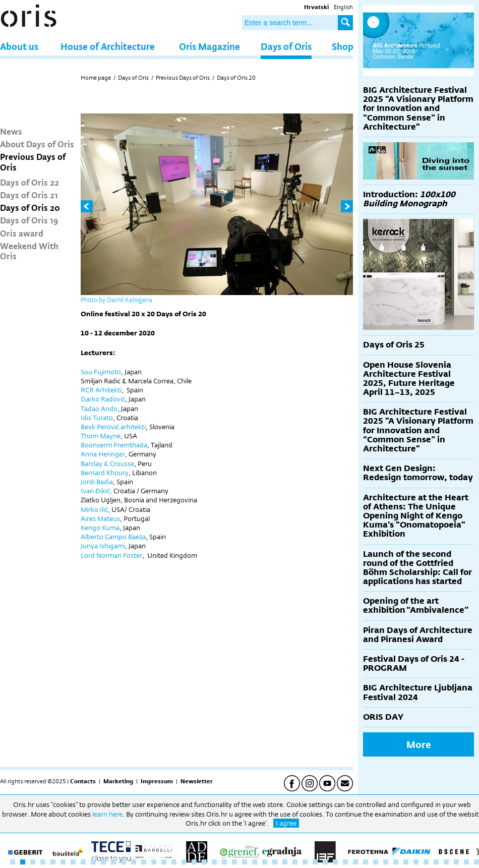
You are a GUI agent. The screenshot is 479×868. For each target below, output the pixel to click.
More (419, 744)
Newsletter (197, 781)
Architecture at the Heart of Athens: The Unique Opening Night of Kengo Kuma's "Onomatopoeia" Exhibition (416, 516)
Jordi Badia (97, 482)
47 (476, 862)
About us (19, 46)
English (343, 7)
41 (416, 862)
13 (134, 862)
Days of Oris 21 (29, 195)
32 (325, 862)
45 (456, 862)
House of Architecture (108, 46)
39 (396, 862)
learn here (107, 814)
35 (355, 862)
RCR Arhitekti (101, 390)
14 (144, 862)
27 (275, 862)
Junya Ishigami (103, 546)
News (11, 131)
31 (315, 862)
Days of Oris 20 (30, 207)
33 (335, 862)
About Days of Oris (37, 144)
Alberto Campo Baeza (113, 537)
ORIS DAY (383, 717)
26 (265, 862)
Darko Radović (103, 399)
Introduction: (409, 199)
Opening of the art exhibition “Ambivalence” (416, 605)
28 (285, 862)
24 (245, 862)
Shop (343, 46)
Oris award (22, 233)
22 (224, 862)
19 (194, 862)
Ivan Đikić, (96, 491)
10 (103, 862)
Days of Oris (286, 46)
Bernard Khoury (105, 473)
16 (164, 862)
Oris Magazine (209, 46)
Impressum (157, 781)
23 (234, 862)
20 (204, 862)
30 (305, 862)
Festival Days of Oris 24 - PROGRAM (414, 663)
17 (174, 862)
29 (295, 862)
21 (214, 862)
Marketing (118, 781)
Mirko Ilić (94, 509)
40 (406, 862)
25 (255, 862)
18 (184, 862)
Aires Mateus (100, 518)
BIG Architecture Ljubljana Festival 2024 (418, 692)
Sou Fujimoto (101, 372)
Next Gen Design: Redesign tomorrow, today (418, 473)
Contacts (83, 781)
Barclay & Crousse (107, 464)
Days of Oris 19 (29, 220)
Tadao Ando (99, 409)
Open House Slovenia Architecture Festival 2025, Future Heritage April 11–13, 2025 (409, 379)
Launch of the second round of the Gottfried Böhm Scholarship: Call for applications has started (417, 568)
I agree (286, 823)
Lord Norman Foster (111, 555)
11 (113, 862)
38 (386, 862)
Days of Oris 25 (394, 345)
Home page (96, 78)
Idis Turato (97, 418)
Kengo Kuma (100, 528)
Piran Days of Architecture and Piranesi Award (418, 635)
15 (154, 862)
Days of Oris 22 (29, 182)
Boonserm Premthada (114, 445)
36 (366, 862)
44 (446, 862)
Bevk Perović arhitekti (113, 427)
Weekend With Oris (29, 251)
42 (426, 862)
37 (376, 862)
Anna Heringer (103, 454)
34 (345, 862)
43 (436, 862)
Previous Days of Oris (33, 161)
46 (466, 862)
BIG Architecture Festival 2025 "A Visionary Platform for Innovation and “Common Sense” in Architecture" (418, 108)
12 (124, 862)
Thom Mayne (101, 436)
